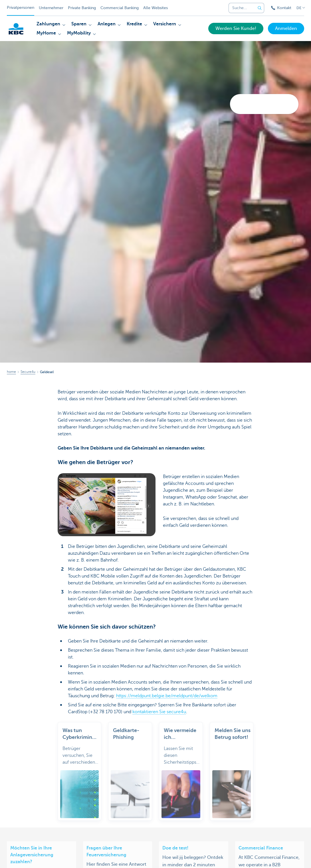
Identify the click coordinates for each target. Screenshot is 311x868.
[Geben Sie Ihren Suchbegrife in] (260, 8)
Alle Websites (155, 8)
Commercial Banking (120, 8)
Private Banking (82, 8)
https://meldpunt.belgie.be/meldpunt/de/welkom (167, 696)
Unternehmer (51, 8)
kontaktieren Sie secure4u (159, 712)
